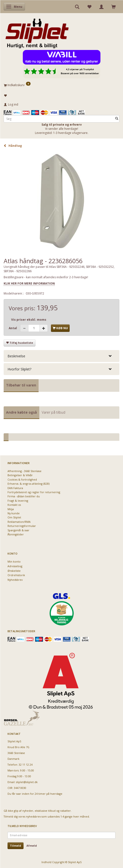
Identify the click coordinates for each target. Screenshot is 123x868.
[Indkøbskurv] (61, 85)
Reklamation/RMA (19, 522)
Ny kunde (14, 513)
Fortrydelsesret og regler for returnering (34, 492)
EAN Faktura (15, 488)
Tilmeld (16, 846)
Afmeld (32, 846)
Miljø (11, 509)
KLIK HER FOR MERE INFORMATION (29, 283)
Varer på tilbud (53, 412)
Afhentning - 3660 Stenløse (25, 471)
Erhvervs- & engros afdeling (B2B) (29, 484)
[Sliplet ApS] (37, 32)
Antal (13, 328)
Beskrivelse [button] (16, 356)
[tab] (61, 356)
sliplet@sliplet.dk (27, 782)
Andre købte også (21, 412)
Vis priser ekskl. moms (29, 320)
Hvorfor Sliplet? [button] (19, 369)
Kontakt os (14, 505)
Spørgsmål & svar (18, 530)
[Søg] (117, 119)
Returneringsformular (22, 526)
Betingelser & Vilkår (20, 475)
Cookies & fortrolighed (22, 479)
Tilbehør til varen (21, 385)
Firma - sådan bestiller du (24, 496)
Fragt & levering (18, 501)
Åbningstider (16, 534)
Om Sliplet (14, 517)
